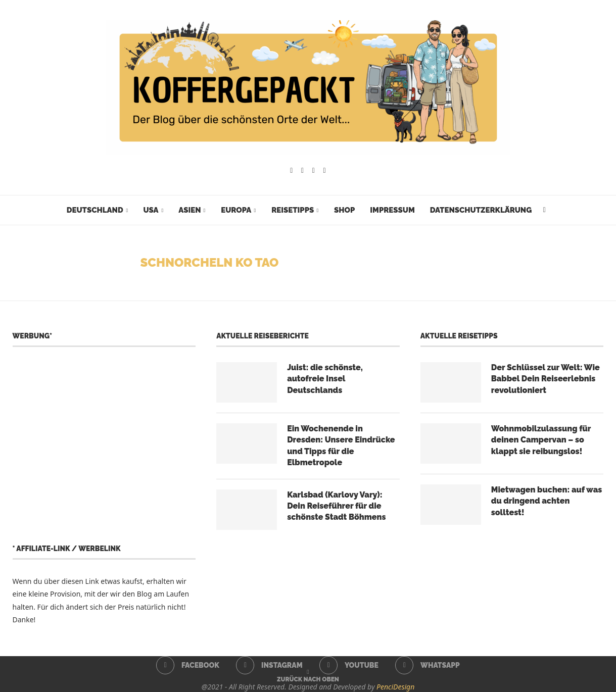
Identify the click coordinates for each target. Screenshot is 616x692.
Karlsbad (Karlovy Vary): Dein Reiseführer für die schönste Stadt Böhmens (336, 506)
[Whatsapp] (325, 171)
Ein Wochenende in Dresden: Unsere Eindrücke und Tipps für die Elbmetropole (341, 446)
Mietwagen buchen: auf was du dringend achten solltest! (547, 501)
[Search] (544, 210)
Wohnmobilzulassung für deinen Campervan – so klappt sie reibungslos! (541, 440)
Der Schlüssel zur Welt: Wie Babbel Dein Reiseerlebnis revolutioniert (546, 379)
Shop (344, 210)
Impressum (392, 210)
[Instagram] (302, 171)
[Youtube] (314, 171)
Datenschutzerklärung (481, 210)
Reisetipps (293, 210)
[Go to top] (308, 679)
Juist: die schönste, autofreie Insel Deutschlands (325, 379)
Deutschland (95, 210)
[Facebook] (291, 171)
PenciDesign (395, 687)
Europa (236, 210)
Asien (189, 210)
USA (151, 210)
